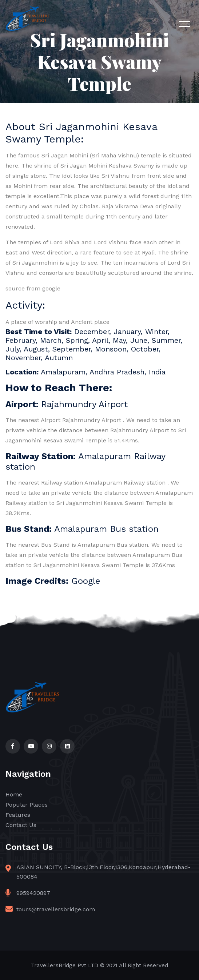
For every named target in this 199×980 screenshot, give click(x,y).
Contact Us (21, 825)
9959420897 (33, 893)
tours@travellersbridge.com (56, 909)
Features (18, 815)
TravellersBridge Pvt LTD (65, 965)
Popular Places (27, 805)
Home (14, 794)
